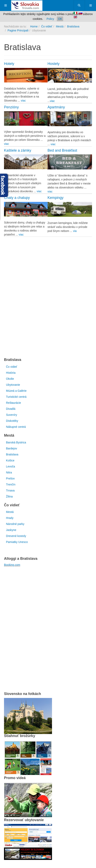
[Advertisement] (48, 297)
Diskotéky (12, 421)
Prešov (10, 478)
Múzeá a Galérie (16, 391)
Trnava (10, 490)
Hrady (10, 518)
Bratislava (73, 26)
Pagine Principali (18, 30)
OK (60, 19)
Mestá (60, 26)
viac (23, 101)
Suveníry (11, 415)
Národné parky (15, 524)
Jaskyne (11, 530)
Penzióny (11, 107)
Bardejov (11, 448)
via (75, 231)
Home (34, 26)
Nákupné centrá (16, 427)
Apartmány (56, 107)
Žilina (9, 496)
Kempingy (56, 198)
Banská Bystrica (16, 442)
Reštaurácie (13, 403)
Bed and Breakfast (62, 150)
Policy (50, 19)
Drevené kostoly (16, 536)
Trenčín (11, 484)
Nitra (9, 472)
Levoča (10, 466)
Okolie (10, 379)
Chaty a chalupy (17, 198)
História (11, 373)
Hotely (9, 64)
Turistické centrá (16, 397)
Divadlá (11, 409)
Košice (10, 460)
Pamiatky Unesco (17, 542)
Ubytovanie (13, 385)
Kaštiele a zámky (18, 150)
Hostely (54, 64)
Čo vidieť (47, 26)
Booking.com (12, 565)
